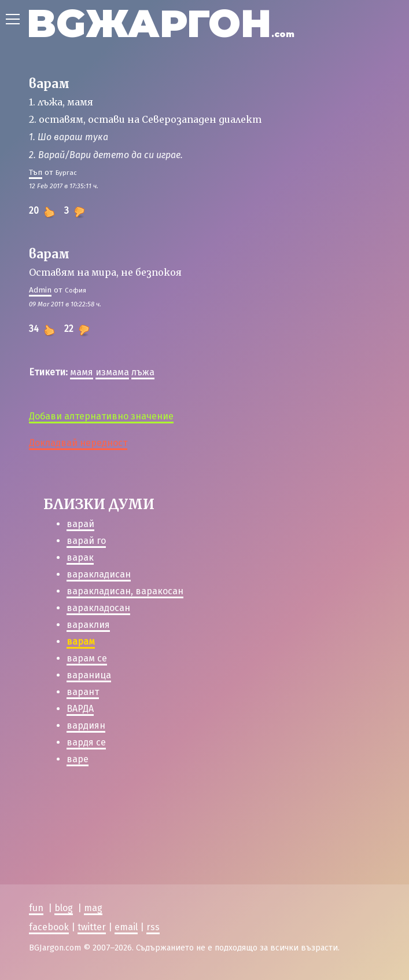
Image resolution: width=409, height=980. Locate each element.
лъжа (143, 372)
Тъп (36, 172)
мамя (82, 372)
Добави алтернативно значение (101, 416)
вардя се (86, 742)
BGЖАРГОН (161, 23)
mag (93, 908)
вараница (89, 675)
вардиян (86, 725)
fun (36, 908)
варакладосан (98, 608)
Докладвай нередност (78, 443)
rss (153, 927)
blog (64, 908)
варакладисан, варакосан (125, 591)
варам (81, 641)
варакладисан (99, 574)
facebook (49, 927)
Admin (40, 290)
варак (80, 557)
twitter (92, 927)
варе (78, 759)
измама (112, 372)
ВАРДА (80, 709)
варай (80, 524)
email (126, 927)
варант (83, 692)
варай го (86, 541)
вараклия (88, 625)
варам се (87, 658)
